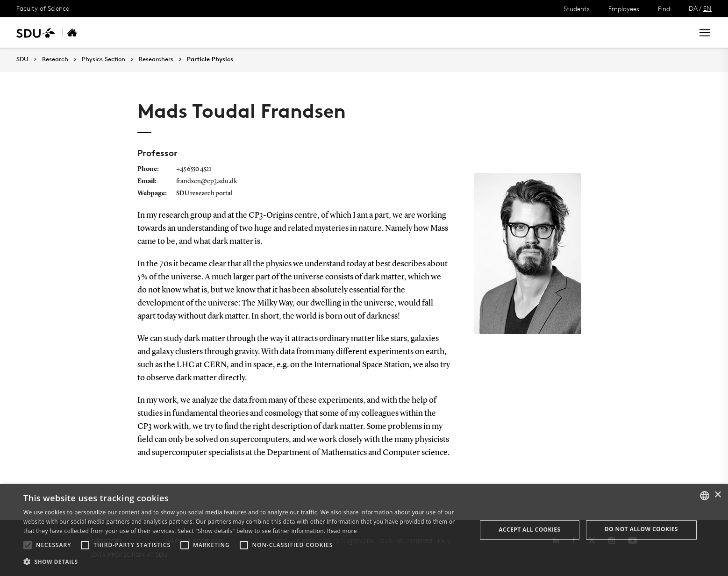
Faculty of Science (43, 8)
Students (577, 9)
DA (693, 8)
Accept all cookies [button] (529, 530)
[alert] (364, 530)
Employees (624, 9)
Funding (252, 32)
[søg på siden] (603, 33)
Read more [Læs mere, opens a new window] (342, 531)
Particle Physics (210, 59)
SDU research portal (204, 193)
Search (669, 32)
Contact (293, 32)
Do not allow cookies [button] (641, 529)
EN (707, 8)
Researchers (205, 32)
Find (664, 9)
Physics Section (103, 59)
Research (55, 59)
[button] (28, 545)
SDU (22, 59)
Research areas (145, 32)
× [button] (717, 495)
